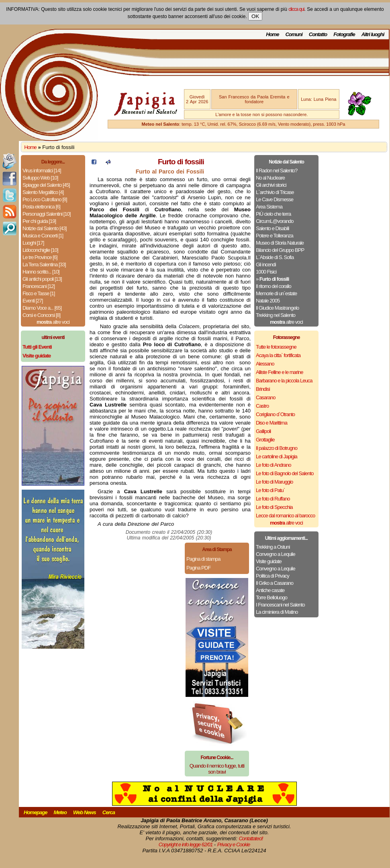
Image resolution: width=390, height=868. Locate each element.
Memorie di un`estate (276, 293)
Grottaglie (265, 440)
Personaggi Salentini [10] (47, 214)
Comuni (294, 34)
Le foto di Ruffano (273, 499)
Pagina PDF (198, 568)
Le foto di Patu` (270, 490)
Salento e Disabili (272, 228)
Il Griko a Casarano (275, 583)
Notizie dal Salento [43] (45, 228)
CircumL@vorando (275, 221)
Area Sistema (269, 207)
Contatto (318, 34)
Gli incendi (266, 264)
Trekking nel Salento (276, 315)
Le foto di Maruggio (274, 482)
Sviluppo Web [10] (40, 178)
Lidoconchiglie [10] (40, 250)
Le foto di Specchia (274, 507)
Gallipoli (263, 431)
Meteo (60, 812)
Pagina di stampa (203, 559)
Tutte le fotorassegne (276, 347)
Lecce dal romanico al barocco (285, 516)
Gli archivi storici (271, 185)
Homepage (35, 812)
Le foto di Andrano (274, 465)
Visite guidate (269, 561)
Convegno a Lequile (276, 554)
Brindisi (263, 389)
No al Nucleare (270, 178)
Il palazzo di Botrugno (277, 448)
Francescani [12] (39, 286)
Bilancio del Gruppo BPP (280, 250)
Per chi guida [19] (39, 221)
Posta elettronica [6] (41, 207)
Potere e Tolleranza (275, 236)
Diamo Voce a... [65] (42, 308)
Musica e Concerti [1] (43, 236)
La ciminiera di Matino (277, 612)
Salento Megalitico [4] (43, 192)
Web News (85, 812)
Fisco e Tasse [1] (39, 293)
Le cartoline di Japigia (277, 456)
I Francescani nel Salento (280, 605)
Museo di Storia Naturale (280, 243)
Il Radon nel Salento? (277, 171)
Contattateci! (251, 838)
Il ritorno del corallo (274, 286)
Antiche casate (270, 590)
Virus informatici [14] (42, 171)
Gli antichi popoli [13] (42, 279)
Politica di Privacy (273, 576)
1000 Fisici (266, 272)
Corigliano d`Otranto (275, 414)
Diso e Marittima (272, 423)
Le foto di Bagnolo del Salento (285, 473)
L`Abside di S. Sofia (275, 257)
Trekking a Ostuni (273, 547)
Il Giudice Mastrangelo (277, 308)
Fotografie (344, 34)
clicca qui (296, 9)
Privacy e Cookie (234, 845)
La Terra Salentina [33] (44, 264)
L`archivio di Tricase (275, 192)
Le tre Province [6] (40, 257)
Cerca (109, 812)
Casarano (265, 397)
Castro (262, 406)
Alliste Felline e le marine (280, 372)
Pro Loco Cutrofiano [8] (45, 199)
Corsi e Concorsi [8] (41, 315)
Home (272, 34)
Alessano (265, 364)
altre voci (53, 322)
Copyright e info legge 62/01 (186, 845)
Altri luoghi (373, 34)
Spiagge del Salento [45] (46, 185)
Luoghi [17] (33, 243)
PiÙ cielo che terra (273, 214)
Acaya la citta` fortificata (278, 355)
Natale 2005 (268, 301)
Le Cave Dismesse (275, 199)
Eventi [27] (33, 301)
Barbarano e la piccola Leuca (284, 381)
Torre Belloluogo (272, 597)
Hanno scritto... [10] (41, 272)
